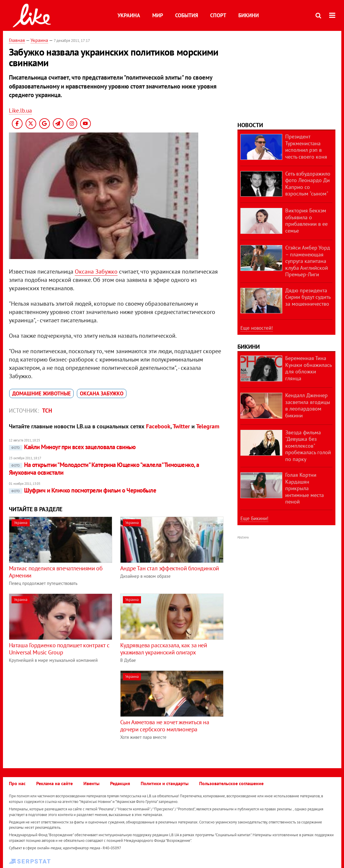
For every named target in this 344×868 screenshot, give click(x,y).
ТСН (47, 411)
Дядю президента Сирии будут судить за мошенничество (308, 297)
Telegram (208, 426)
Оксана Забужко (96, 272)
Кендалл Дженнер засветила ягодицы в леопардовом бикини (308, 405)
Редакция (120, 783)
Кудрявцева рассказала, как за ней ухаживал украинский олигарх (164, 649)
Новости (250, 125)
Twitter (181, 426)
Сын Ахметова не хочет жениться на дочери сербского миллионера (165, 726)
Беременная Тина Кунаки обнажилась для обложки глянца (308, 368)
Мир (158, 15)
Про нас (17, 783)
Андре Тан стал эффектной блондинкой (170, 568)
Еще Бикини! (254, 518)
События (187, 15)
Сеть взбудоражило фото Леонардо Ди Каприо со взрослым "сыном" (308, 184)
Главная (17, 40)
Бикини (249, 15)
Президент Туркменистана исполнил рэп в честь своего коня (306, 147)
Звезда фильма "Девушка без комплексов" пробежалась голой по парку (308, 446)
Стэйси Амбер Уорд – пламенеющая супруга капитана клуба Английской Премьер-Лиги (308, 261)
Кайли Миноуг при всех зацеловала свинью (72, 447)
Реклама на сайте (54, 783)
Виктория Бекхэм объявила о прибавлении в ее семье (306, 221)
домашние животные (41, 393)
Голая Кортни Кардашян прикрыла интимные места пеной (305, 488)
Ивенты (91, 783)
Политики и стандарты (165, 783)
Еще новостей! (257, 328)
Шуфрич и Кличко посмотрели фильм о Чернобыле (83, 490)
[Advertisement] (59, 712)
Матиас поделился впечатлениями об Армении (56, 572)
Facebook (158, 426)
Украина (129, 15)
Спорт (218, 15)
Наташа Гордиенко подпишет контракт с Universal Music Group (59, 649)
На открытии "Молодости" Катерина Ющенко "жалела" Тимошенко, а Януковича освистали (104, 469)
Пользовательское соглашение (231, 783)
